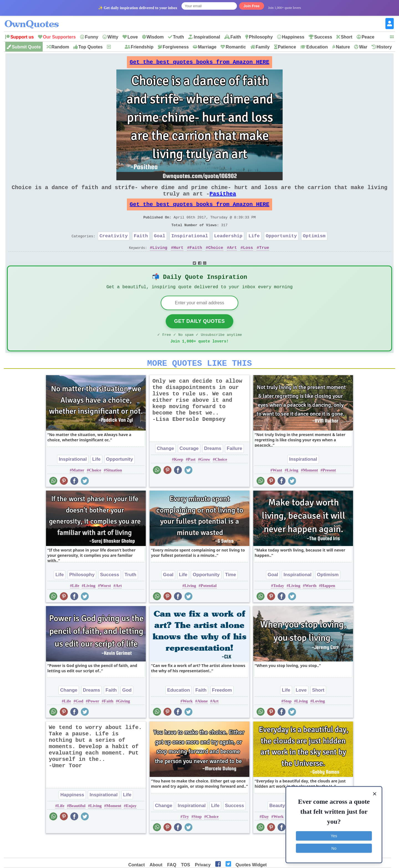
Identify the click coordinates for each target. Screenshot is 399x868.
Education (317, 47)
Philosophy (261, 37)
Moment (310, 488)
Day (265, 835)
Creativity (114, 247)
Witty (113, 37)
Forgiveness (176, 47)
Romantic (236, 47)
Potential (209, 604)
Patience (287, 47)
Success (323, 37)
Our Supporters (59, 37)
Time (230, 593)
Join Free (252, 6)
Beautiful (77, 824)
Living (160, 260)
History (384, 47)
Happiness (293, 37)
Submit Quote (26, 47)
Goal (160, 247)
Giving (124, 719)
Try (186, 835)
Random (60, 47)
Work (188, 719)
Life (254, 247)
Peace (368, 37)
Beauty (277, 824)
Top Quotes (91, 47)
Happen (328, 604)
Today (279, 604)
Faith (236, 37)
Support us (22, 37)
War (363, 47)
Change (165, 467)
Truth (178, 37)
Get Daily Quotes (199, 336)
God (127, 708)
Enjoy (131, 824)
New (116, 47)
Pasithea (223, 199)
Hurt (178, 260)
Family (263, 47)
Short (347, 37)
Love (133, 37)
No (334, 847)
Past (192, 478)
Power (94, 719)
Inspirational (207, 37)
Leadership (228, 247)
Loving (319, 719)
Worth (311, 604)
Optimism (314, 247)
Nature (343, 47)
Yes (334, 835)
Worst (105, 604)
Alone (203, 719)
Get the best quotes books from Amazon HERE (199, 64)
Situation (114, 488)
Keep (179, 478)
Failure (234, 467)
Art (233, 260)
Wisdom (155, 37)
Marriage (207, 47)
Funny (92, 37)
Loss (248, 260)
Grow (205, 478)
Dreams (213, 467)
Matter (78, 488)
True (264, 260)
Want (277, 488)
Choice (216, 260)
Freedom (222, 708)
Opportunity (281, 247)
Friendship (142, 47)
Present (329, 488)
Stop (287, 719)
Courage (189, 467)
